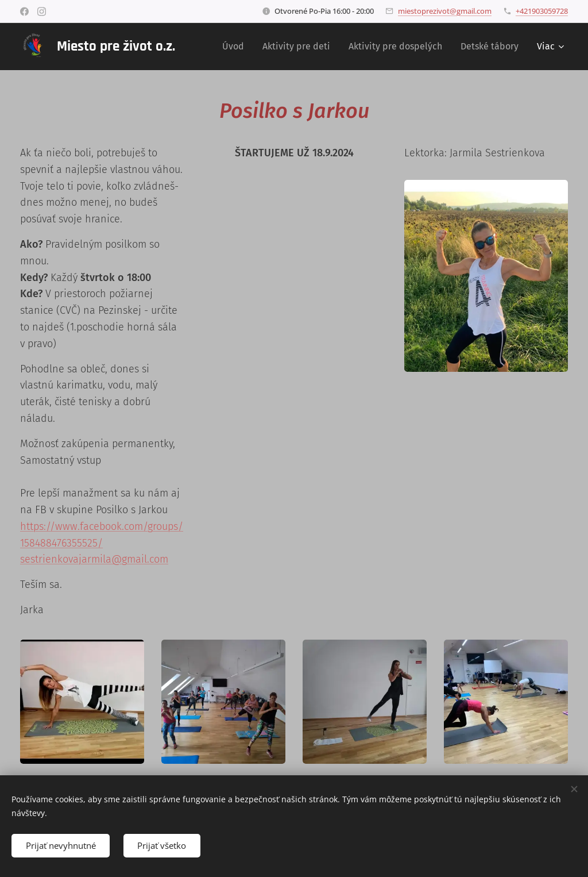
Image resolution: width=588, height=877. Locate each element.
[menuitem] (236, 47)
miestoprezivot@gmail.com (445, 11)
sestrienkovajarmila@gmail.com (94, 559)
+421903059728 (542, 11)
